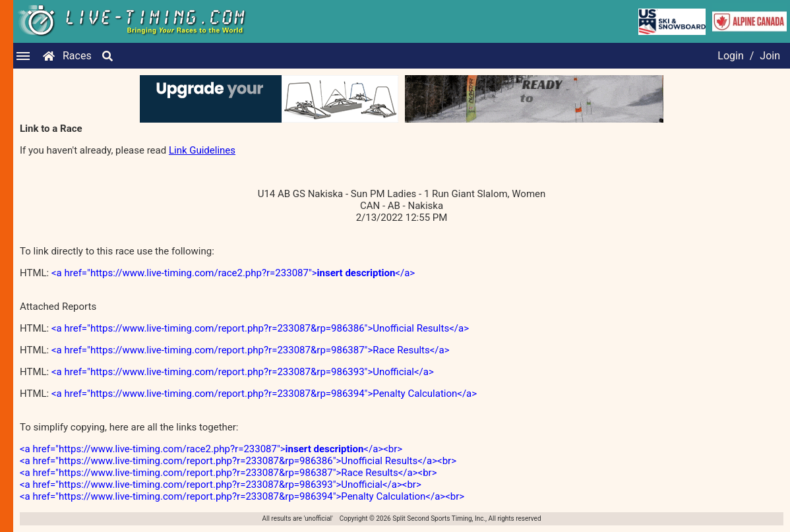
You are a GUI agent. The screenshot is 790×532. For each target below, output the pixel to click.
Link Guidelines (202, 150)
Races (77, 56)
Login (730, 56)
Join (770, 56)
